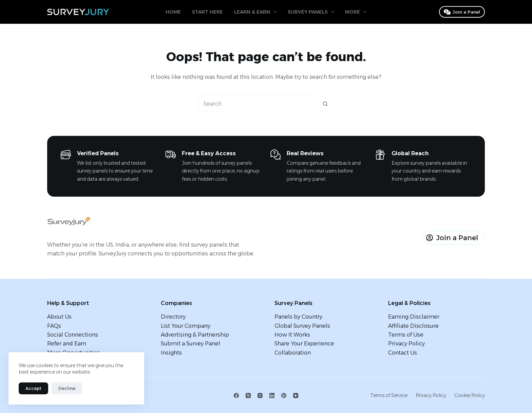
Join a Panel (462, 12)
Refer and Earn (67, 344)
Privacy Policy (406, 344)
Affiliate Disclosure (413, 326)
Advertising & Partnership (195, 335)
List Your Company (186, 326)
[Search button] (325, 104)
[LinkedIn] (272, 396)
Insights (171, 353)
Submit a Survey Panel (191, 344)
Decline (67, 388)
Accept (33, 388)
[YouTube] (296, 396)
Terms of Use (406, 335)
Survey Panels (312, 12)
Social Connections (73, 335)
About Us (59, 317)
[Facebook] (236, 396)
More (357, 12)
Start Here (207, 12)
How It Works (292, 335)
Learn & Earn (257, 12)
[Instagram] (260, 396)
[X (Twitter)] (248, 396)
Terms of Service (389, 395)
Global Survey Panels (302, 326)
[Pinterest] (284, 396)
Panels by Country (298, 317)
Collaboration (293, 353)
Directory (173, 317)
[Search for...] (258, 104)
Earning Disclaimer (414, 317)
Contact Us (403, 353)
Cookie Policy (470, 395)
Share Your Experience (304, 344)
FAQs (54, 326)
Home (173, 12)
